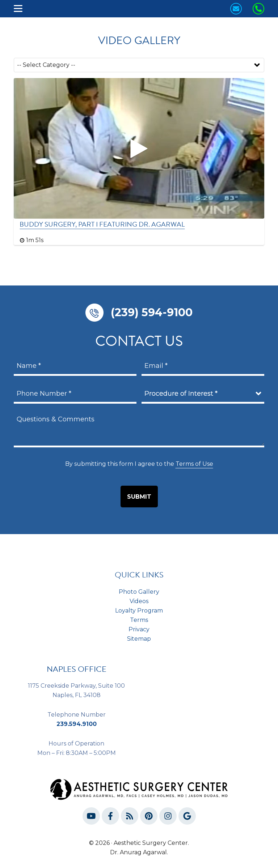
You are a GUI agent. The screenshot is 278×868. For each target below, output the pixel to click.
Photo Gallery (139, 592)
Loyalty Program (139, 611)
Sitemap (139, 639)
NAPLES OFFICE (77, 669)
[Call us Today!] (258, 9)
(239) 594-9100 (152, 312)
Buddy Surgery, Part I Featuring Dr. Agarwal (102, 224)
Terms (139, 620)
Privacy (139, 629)
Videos (139, 601)
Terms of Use (194, 464)
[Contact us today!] (236, 9)
